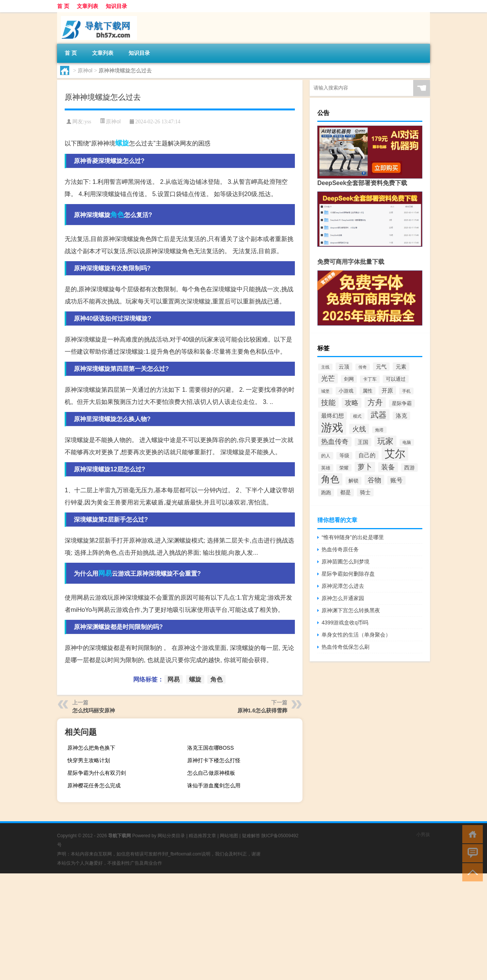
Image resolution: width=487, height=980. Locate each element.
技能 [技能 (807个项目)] (328, 403)
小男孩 (423, 835)
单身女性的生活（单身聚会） (356, 635)
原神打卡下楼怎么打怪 (214, 760)
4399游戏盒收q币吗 (345, 622)
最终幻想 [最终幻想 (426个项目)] (333, 416)
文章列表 (88, 6)
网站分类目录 (171, 836)
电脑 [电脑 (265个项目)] (407, 442)
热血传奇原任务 (340, 549)
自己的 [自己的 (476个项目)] (367, 455)
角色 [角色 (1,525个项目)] (330, 479)
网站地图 (229, 836)
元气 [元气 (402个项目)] (381, 367)
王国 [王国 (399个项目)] (363, 442)
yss (88, 122)
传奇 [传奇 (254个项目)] (363, 367)
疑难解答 (251, 836)
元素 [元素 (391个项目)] (401, 367)
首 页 (63, 6)
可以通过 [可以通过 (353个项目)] (396, 379)
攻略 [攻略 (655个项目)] (352, 403)
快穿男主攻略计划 (89, 760)
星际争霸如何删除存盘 (348, 574)
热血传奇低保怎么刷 (345, 647)
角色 (117, 215)
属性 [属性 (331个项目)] (368, 391)
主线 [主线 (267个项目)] (325, 367)
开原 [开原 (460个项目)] (387, 390)
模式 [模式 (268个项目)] (357, 416)
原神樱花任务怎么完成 (94, 785)
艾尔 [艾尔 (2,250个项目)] (395, 454)
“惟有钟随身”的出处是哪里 (353, 537)
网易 (105, 573)
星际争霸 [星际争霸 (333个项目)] (402, 403)
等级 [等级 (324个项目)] (344, 456)
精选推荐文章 (202, 836)
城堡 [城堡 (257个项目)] (325, 391)
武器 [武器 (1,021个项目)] (379, 415)
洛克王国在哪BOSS (211, 748)
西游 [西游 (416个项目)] (409, 468)
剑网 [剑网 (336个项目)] (349, 379)
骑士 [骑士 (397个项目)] (365, 492)
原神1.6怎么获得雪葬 (262, 710)
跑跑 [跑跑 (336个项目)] (326, 492)
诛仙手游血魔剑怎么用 (214, 785)
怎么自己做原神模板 (211, 773)
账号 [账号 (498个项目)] (396, 480)
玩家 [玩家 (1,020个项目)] (385, 441)
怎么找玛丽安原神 (94, 710)
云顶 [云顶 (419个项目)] (344, 367)
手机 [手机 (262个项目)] (406, 391)
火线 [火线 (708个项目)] (359, 429)
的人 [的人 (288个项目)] (326, 456)
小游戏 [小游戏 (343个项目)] (346, 391)
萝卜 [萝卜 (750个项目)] (365, 467)
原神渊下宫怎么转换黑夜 (351, 610)
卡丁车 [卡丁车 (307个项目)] (370, 379)
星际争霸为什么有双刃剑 (97, 773)
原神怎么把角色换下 (91, 748)
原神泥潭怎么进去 (343, 586)
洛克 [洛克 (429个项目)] (401, 416)
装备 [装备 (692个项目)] (388, 467)
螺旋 (122, 143)
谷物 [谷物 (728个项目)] (374, 480)
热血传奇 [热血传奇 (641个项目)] (335, 442)
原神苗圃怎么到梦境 (345, 562)
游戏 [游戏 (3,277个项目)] (332, 427)
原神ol (85, 70)
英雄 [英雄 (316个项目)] (326, 468)
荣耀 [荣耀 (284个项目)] (344, 468)
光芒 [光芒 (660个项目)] (328, 378)
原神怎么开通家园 (343, 598)
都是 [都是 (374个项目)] (345, 492)
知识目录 (116, 6)
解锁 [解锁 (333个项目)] (353, 481)
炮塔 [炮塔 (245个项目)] (379, 430)
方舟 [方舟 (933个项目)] (375, 402)
